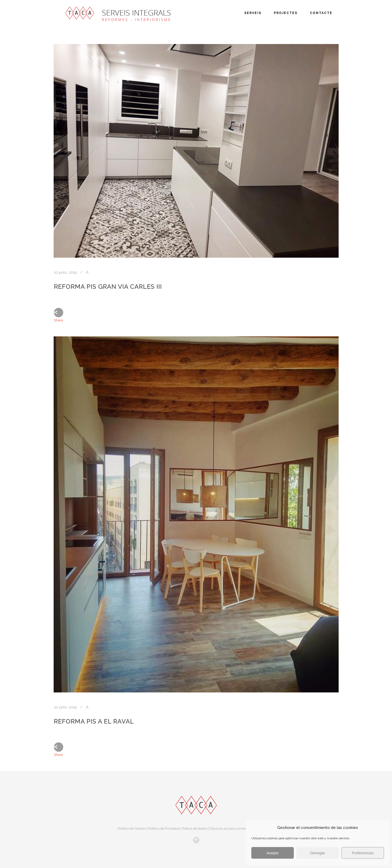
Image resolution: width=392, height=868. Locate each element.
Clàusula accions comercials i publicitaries (242, 829)
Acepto (273, 853)
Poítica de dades (195, 829)
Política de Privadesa (164, 829)
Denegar (318, 853)
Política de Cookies (132, 829)
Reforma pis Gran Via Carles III (108, 287)
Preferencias (363, 853)
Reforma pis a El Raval (94, 721)
